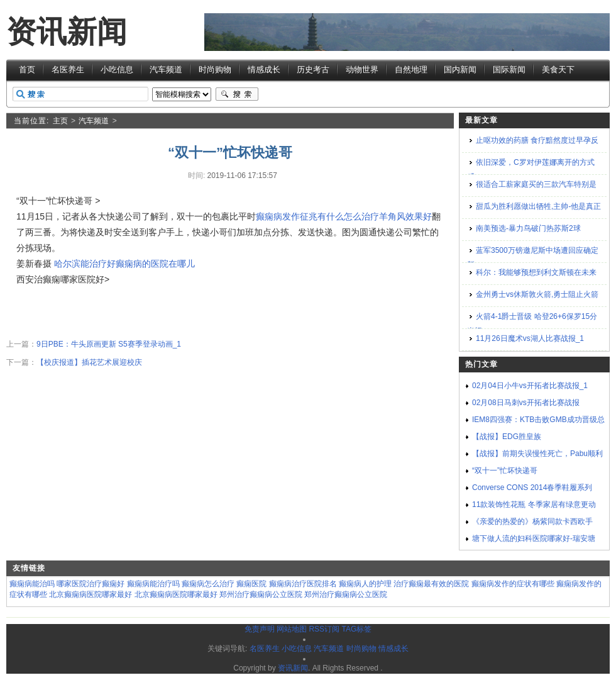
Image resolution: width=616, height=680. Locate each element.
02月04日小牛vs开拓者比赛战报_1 (530, 386)
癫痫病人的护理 (365, 584)
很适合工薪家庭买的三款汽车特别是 (536, 184)
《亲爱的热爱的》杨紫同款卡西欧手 (532, 521)
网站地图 (292, 629)
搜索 (237, 94)
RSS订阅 (324, 629)
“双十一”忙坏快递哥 (505, 471)
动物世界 (362, 70)
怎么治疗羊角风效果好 (388, 216)
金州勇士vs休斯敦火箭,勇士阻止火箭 (537, 294)
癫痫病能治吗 (32, 584)
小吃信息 (117, 70)
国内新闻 (460, 70)
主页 (60, 121)
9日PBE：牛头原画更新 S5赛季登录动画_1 (109, 344)
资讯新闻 (67, 32)
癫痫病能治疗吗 (153, 584)
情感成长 (264, 70)
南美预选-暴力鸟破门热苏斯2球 (528, 228)
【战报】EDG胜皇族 (507, 437)
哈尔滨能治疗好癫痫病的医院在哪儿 (124, 264)
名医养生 (68, 70)
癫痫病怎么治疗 (208, 584)
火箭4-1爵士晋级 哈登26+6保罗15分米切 (532, 324)
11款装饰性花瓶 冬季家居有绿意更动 (534, 504)
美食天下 (558, 70)
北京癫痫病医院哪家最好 (91, 594)
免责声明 (260, 629)
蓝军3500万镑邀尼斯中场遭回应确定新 (533, 258)
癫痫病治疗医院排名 (303, 584)
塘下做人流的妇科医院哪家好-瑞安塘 (534, 538)
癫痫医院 (251, 584)
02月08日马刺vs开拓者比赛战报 (526, 403)
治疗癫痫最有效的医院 (431, 584)
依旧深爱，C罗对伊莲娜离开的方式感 (531, 170)
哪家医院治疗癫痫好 (91, 584)
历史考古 (313, 70)
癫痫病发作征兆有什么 (300, 216)
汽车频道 (166, 70)
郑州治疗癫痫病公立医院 (261, 594)
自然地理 (411, 70)
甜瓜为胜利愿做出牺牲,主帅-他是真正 (538, 206)
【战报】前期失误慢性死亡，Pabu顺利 (537, 454)
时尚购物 (215, 70)
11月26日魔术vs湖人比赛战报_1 (530, 338)
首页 (27, 70)
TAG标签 (356, 629)
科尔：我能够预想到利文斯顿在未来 (536, 272)
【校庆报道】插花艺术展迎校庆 (89, 362)
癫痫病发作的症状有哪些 (513, 584)
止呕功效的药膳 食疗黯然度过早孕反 (537, 140)
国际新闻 (509, 70)
